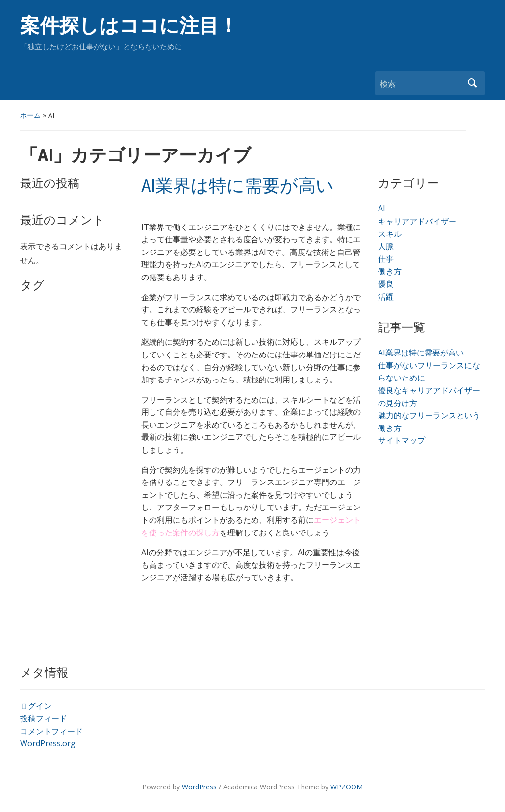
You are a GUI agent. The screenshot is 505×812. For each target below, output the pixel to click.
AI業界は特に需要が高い (238, 186)
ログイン (36, 706)
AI (382, 208)
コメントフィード (51, 731)
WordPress (199, 787)
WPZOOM (347, 787)
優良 (386, 284)
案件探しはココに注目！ (129, 26)
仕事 (386, 259)
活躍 (386, 297)
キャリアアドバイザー (417, 221)
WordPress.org (48, 743)
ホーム (30, 115)
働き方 (390, 271)
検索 (473, 83)
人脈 (386, 246)
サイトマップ (402, 440)
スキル (390, 234)
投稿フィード (44, 718)
